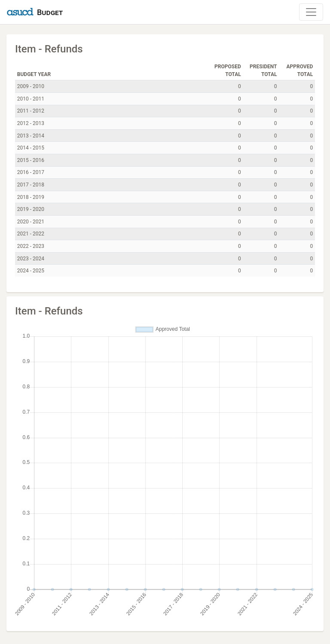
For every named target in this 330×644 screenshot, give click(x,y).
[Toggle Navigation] (311, 12)
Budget (50, 12)
